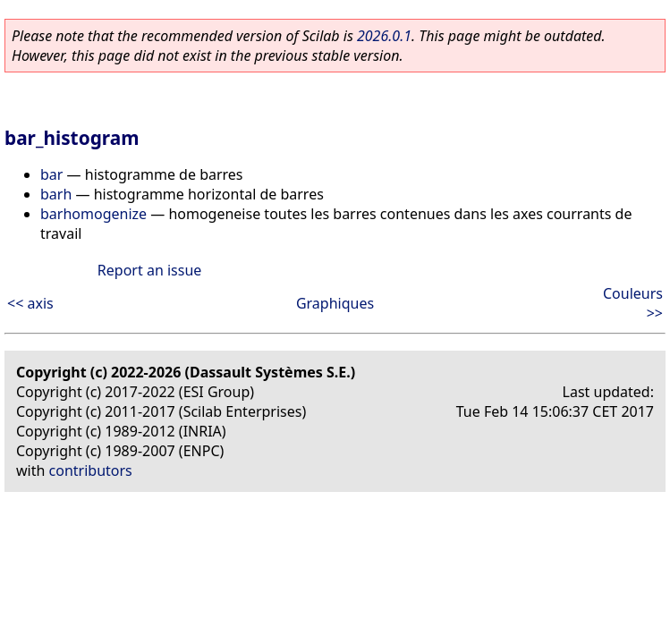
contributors (91, 470)
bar (51, 174)
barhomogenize (93, 214)
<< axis (30, 303)
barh (56, 194)
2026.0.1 (384, 36)
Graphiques (335, 303)
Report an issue (149, 270)
